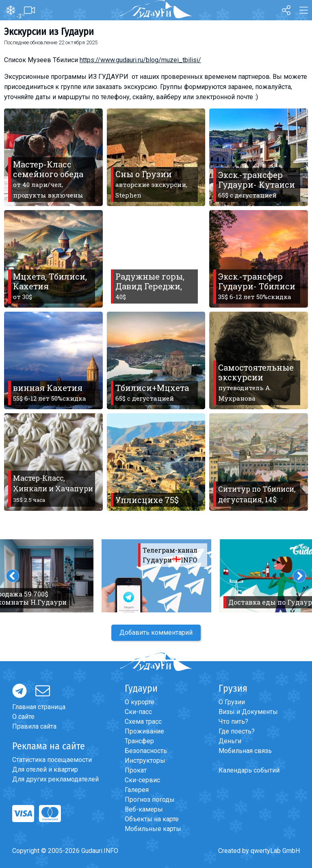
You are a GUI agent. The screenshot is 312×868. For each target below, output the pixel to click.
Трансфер (139, 741)
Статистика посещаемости (52, 760)
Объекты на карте (152, 819)
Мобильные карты (153, 829)
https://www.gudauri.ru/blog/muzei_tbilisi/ (140, 60)
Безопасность (146, 751)
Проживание (144, 731)
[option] (156, 576)
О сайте (23, 717)
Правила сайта (34, 726)
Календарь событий (249, 770)
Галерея (137, 790)
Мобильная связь (245, 751)
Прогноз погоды (150, 800)
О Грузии (232, 702)
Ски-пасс (138, 712)
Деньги (230, 741)
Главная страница (39, 707)
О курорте (140, 702)
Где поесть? (237, 731)
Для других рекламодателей (55, 779)
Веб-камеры (144, 809)
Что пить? (233, 722)
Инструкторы (145, 761)
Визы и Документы (248, 712)
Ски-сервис (142, 780)
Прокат (136, 770)
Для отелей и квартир (45, 769)
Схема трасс (143, 722)
